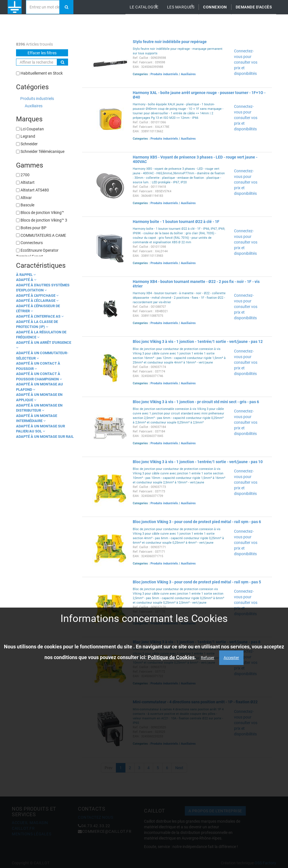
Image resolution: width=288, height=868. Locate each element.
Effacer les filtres (42, 53)
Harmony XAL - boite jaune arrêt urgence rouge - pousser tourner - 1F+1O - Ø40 (199, 95)
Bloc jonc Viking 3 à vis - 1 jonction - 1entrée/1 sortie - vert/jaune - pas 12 (198, 342)
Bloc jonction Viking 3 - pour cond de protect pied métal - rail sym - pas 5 (197, 582)
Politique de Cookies (171, 657)
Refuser (208, 658)
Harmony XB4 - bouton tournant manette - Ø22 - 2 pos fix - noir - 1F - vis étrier (196, 284)
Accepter (231, 658)
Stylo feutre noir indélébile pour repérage (170, 42)
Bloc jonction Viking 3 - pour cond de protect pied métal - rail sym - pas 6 (197, 522)
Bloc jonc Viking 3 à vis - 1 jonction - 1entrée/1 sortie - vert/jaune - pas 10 (198, 462)
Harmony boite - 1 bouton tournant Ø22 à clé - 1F (176, 222)
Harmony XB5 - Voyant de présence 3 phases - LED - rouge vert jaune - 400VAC (195, 159)
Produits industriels (37, 99)
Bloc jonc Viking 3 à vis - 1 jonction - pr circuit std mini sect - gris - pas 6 (196, 402)
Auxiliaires (34, 106)
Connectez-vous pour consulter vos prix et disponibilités (246, 62)
